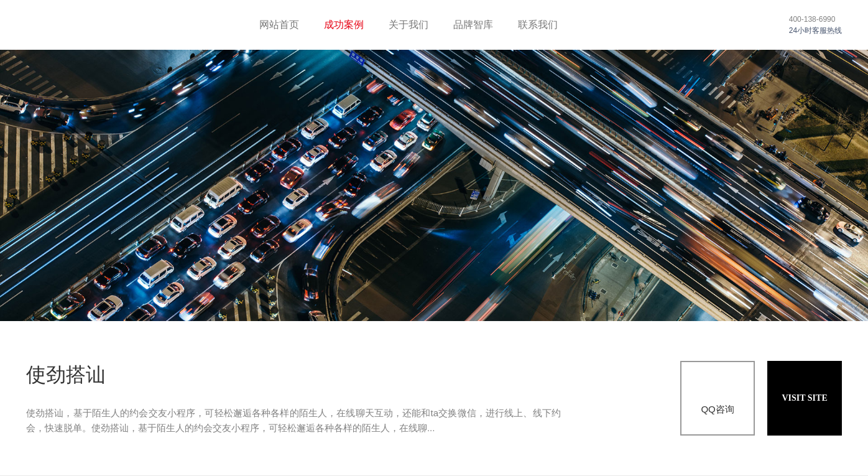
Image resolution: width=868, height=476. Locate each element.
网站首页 (279, 25)
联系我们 (538, 25)
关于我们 (409, 25)
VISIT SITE (804, 398)
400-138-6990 (812, 19)
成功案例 (344, 25)
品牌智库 (473, 25)
